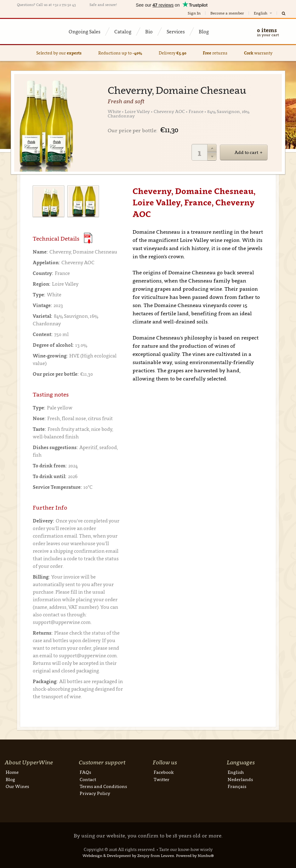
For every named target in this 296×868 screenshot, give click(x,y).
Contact (88, 779)
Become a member (227, 13)
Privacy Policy (95, 793)
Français (237, 786)
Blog (204, 31)
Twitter (162, 779)
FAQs (85, 772)
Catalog (123, 31)
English (263, 13)
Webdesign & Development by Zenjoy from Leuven (128, 856)
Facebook (164, 772)
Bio (149, 31)
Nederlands (240, 779)
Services (176, 31)
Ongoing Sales (85, 31)
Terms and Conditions (103, 786)
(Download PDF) (88, 238)
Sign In (194, 13)
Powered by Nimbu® (195, 856)
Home (12, 772)
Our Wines (17, 786)
